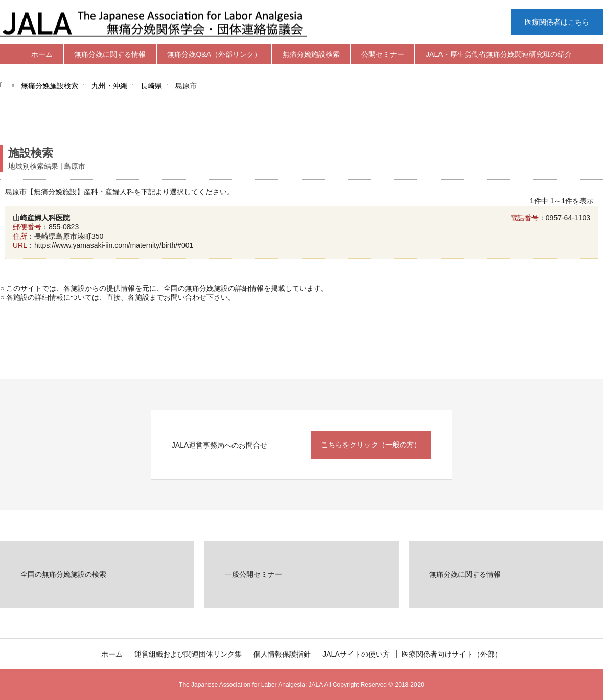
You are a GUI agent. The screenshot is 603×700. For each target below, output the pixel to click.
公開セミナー (383, 54)
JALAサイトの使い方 (356, 654)
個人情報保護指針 (282, 654)
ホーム (42, 54)
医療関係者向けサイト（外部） (452, 654)
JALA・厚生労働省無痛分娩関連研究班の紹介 (498, 54)
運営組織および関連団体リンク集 (188, 654)
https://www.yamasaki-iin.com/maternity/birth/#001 (114, 245)
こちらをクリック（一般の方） (371, 445)
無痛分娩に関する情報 (110, 54)
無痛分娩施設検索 (311, 54)
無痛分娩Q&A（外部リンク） (214, 54)
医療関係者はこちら (557, 22)
